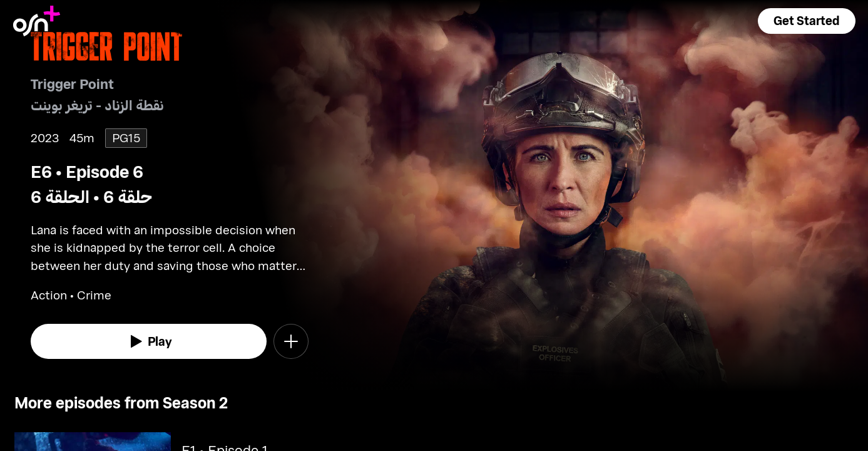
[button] (807, 21)
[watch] (149, 341)
